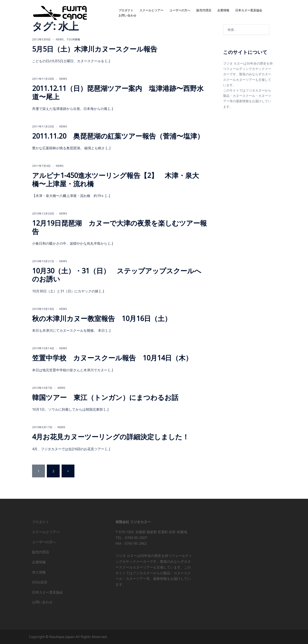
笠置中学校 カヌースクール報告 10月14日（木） (112, 358)
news (60, 39)
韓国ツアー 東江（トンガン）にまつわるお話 (105, 397)
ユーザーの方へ (180, 10)
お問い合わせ (127, 16)
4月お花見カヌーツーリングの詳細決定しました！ (111, 437)
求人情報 (39, 572)
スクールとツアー (151, 10)
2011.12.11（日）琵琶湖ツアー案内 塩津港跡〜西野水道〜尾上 (118, 92)
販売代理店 (204, 10)
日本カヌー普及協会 (249, 10)
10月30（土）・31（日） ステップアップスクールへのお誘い (117, 275)
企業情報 (223, 10)
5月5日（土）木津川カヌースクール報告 (95, 49)
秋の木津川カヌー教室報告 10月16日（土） (102, 318)
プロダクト (126, 10)
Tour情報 (73, 39)
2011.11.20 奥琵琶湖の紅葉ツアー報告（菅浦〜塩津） (118, 136)
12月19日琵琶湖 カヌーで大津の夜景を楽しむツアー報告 (119, 227)
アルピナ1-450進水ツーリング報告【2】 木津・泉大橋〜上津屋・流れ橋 (115, 179)
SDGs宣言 (40, 582)
